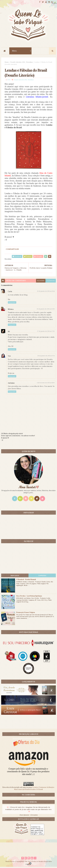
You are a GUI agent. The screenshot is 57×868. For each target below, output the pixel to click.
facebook (51, 281)
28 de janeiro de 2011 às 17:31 (46, 357)
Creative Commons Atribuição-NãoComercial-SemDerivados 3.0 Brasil (34, 789)
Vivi (9, 357)
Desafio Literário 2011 (17, 62)
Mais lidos (15, 576)
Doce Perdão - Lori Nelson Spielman (29, 597)
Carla (10, 292)
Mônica (11, 310)
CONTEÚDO (42, 576)
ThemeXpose (10, 862)
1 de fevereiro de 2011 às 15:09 (46, 384)
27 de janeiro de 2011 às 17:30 (46, 332)
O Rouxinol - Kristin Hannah (26, 580)
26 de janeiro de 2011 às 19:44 (46, 292)
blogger (41, 281)
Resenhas (29, 62)
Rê (9, 332)
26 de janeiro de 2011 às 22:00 (46, 310)
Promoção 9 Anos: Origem (26, 613)
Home (7, 62)
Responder (12, 303)
